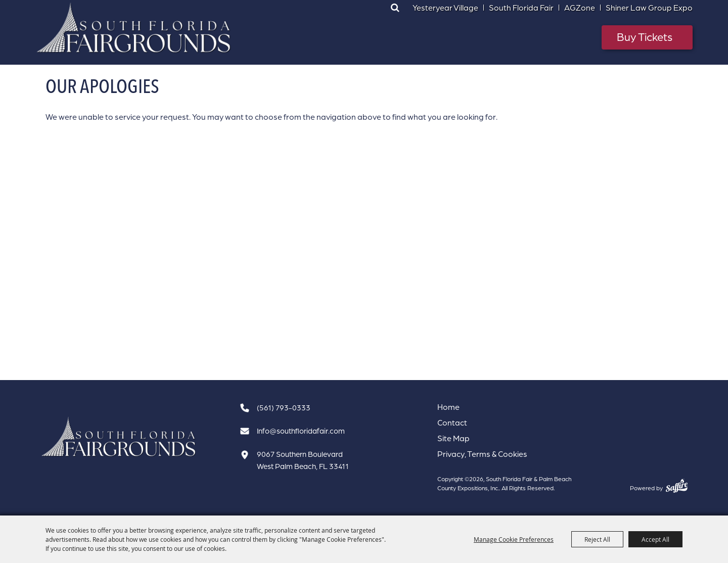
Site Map (453, 438)
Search (395, 8)
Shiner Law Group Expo (649, 8)
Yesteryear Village (445, 8)
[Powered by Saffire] (677, 486)
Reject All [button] (597, 539)
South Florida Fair (521, 8)
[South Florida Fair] (119, 437)
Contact (452, 423)
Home (448, 407)
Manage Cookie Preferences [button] (514, 539)
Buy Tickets (645, 37)
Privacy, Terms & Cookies (482, 454)
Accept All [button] (655, 539)
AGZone (580, 8)
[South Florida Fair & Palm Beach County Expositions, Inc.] (134, 28)
